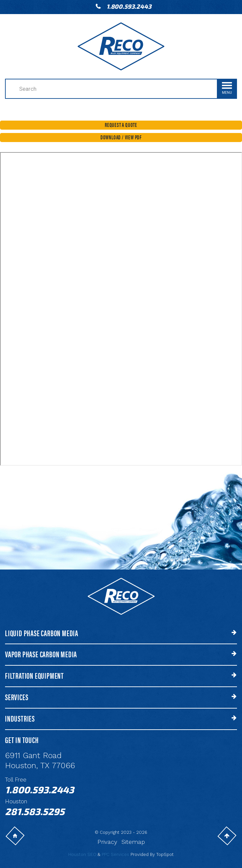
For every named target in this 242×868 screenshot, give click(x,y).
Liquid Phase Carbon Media (42, 633)
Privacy (107, 842)
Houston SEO (82, 854)
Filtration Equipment (34, 676)
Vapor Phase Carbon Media (41, 654)
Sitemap (133, 842)
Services (17, 697)
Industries (20, 718)
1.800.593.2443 (129, 6)
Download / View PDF (121, 137)
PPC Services (115, 854)
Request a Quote (121, 125)
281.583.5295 (35, 811)
